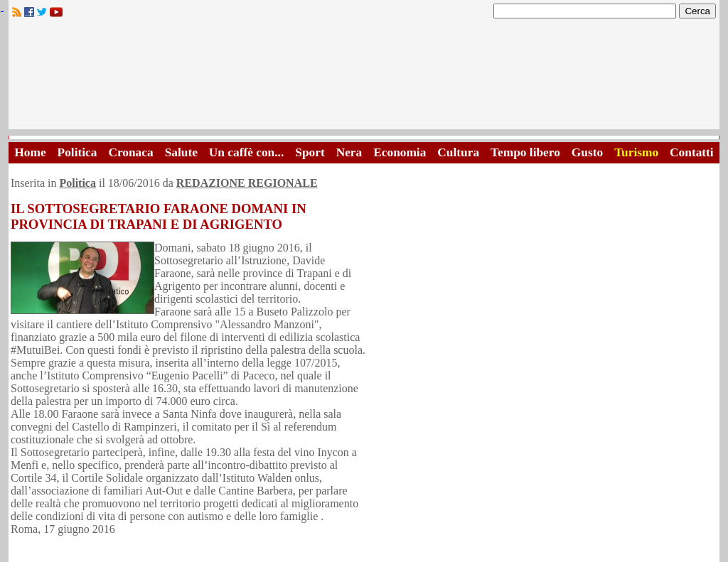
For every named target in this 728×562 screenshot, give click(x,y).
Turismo (636, 152)
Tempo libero (525, 152)
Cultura (458, 152)
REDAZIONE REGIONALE (247, 183)
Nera (349, 152)
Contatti (692, 152)
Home (30, 152)
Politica (77, 152)
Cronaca (130, 152)
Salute (181, 152)
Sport (310, 152)
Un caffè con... (246, 152)
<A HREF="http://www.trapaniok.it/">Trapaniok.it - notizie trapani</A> (364, 78)
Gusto (587, 152)
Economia (400, 152)
